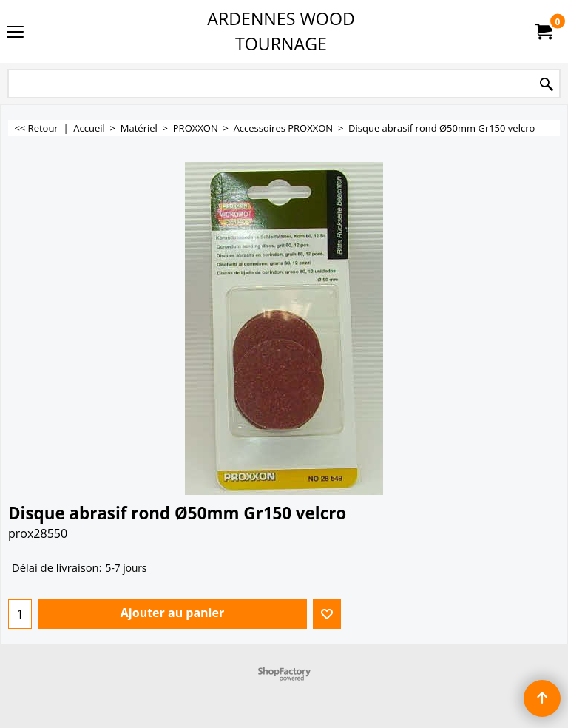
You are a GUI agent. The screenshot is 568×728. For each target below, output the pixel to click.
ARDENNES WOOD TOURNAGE (281, 31)
